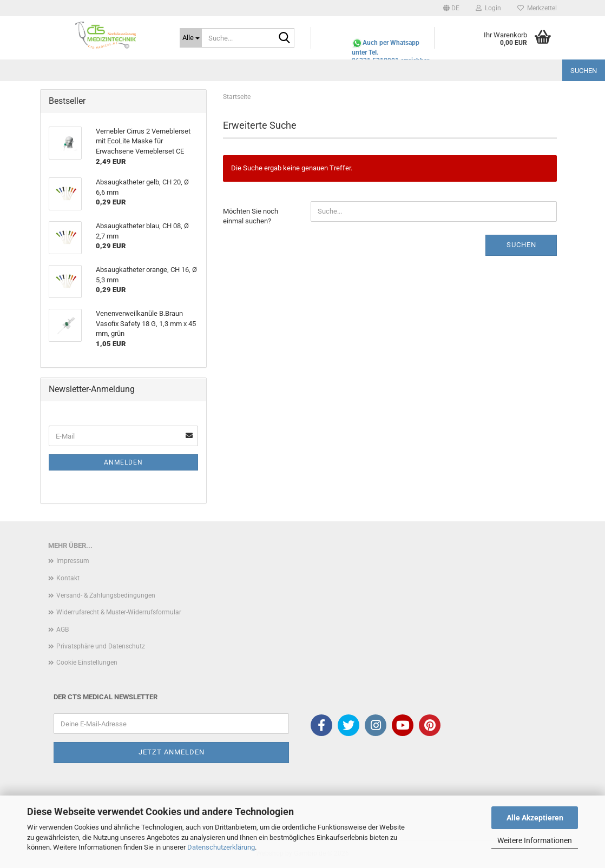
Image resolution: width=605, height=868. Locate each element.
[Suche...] (191, 38)
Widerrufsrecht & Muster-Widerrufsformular (119, 612)
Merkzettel (537, 8)
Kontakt (68, 578)
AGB (63, 630)
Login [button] (488, 8)
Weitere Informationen (535, 840)
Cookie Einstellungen (87, 662)
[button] (451, 8)
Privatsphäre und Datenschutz (101, 646)
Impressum (73, 561)
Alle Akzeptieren (535, 818)
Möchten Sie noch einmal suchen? (251, 216)
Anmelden (123, 462)
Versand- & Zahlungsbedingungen (106, 595)
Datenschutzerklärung (221, 847)
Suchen (584, 71)
